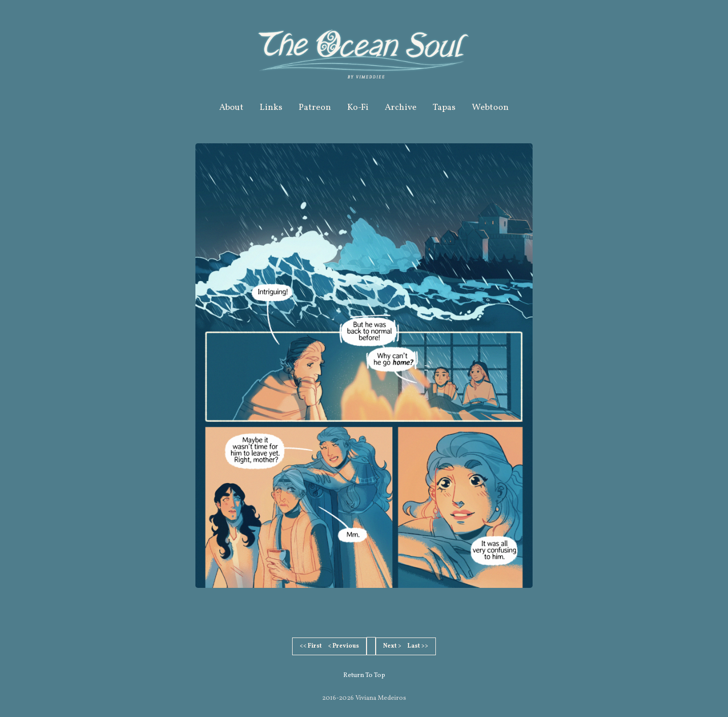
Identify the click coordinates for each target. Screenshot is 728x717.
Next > (392, 646)
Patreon (315, 108)
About (231, 108)
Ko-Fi (358, 108)
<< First (311, 646)
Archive (401, 108)
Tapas (444, 108)
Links (271, 108)
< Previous (343, 646)
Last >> (418, 646)
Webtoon (490, 108)
